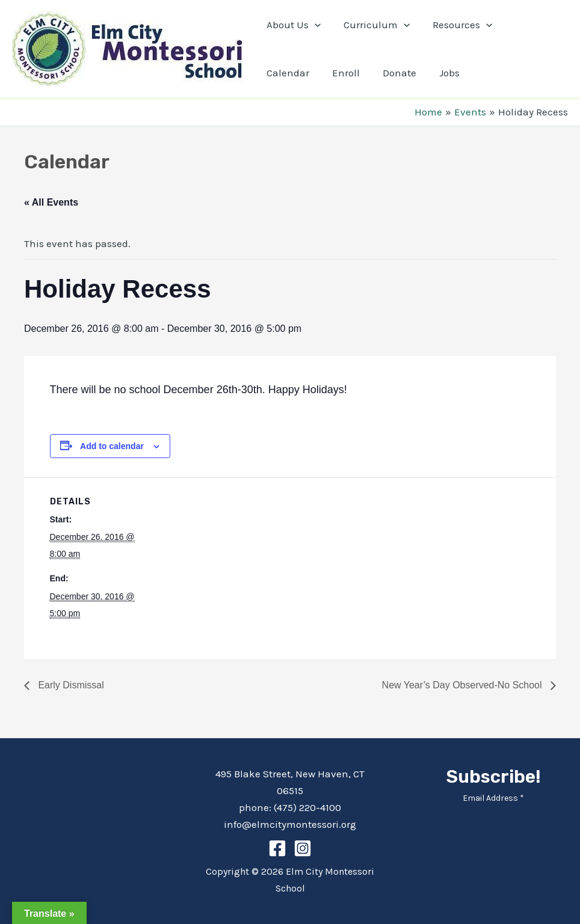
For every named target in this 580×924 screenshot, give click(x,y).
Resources (456, 25)
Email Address (493, 798)
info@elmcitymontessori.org (290, 824)
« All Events (51, 202)
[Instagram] (303, 848)
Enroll (279, 73)
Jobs (378, 73)
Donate (330, 73)
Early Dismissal (70, 685)
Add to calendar (112, 446)
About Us (292, 25)
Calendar (529, 25)
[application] (313, 25)
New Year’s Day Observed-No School (463, 685)
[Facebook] (277, 848)
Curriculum (373, 25)
